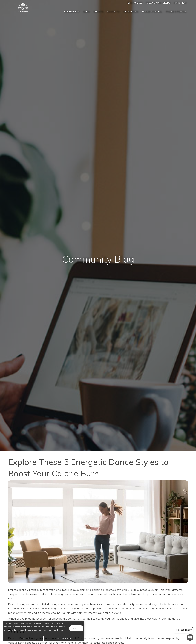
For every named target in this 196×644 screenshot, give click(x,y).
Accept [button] (76, 628)
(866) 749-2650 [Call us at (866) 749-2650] (135, 3)
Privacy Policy (64, 638)
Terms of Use (23, 638)
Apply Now (180, 3)
